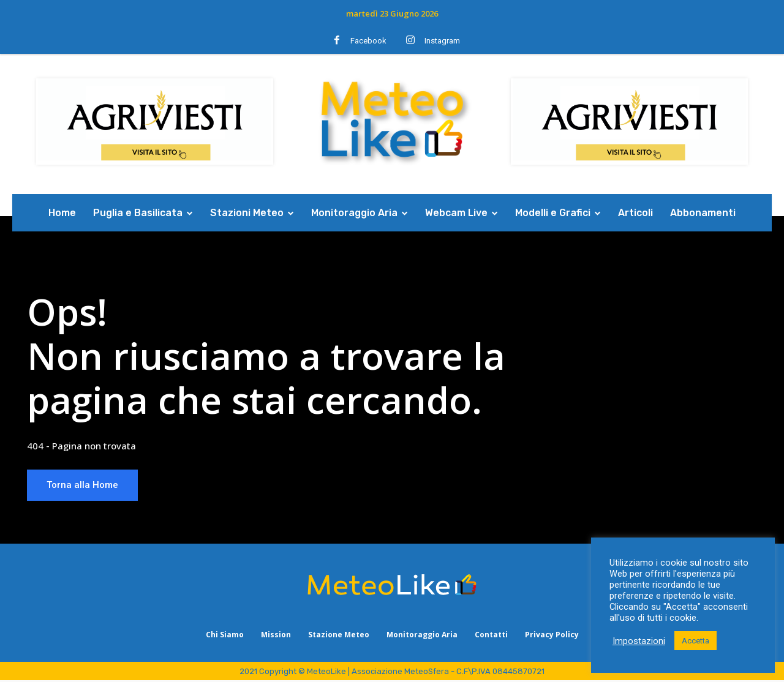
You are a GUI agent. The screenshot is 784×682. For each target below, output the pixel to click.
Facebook (368, 41)
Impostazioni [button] (639, 641)
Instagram (442, 41)
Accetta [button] (695, 641)
